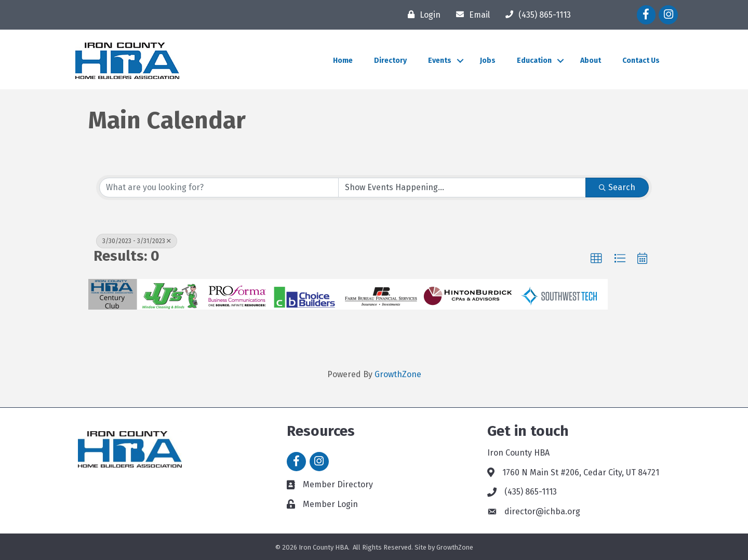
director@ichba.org (542, 511)
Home (343, 61)
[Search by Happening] (462, 188)
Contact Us (641, 61)
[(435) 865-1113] (536, 15)
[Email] (470, 15)
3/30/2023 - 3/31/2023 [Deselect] (137, 241)
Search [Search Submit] (617, 187)
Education (534, 61)
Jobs (488, 61)
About (591, 61)
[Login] (422, 15)
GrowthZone (398, 374)
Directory (390, 61)
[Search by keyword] (219, 188)
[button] (596, 259)
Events (440, 61)
